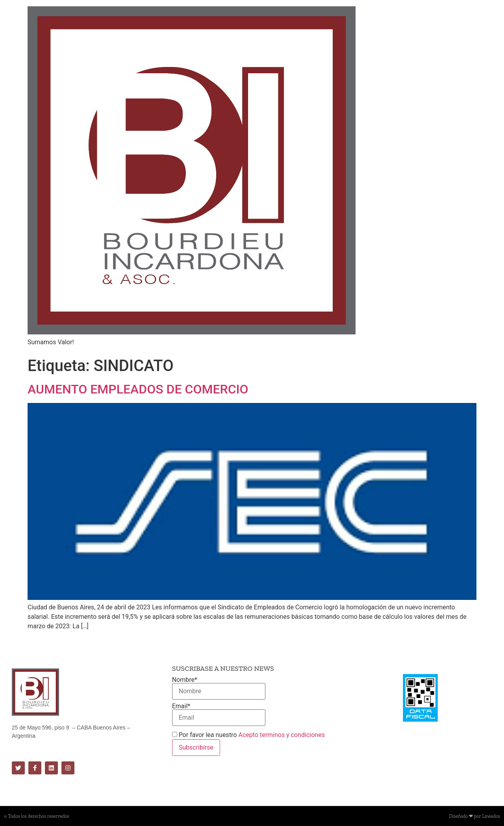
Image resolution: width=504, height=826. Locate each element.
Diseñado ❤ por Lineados (474, 816)
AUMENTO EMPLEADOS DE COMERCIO (138, 389)
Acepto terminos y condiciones (281, 735)
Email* (219, 715)
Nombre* (219, 688)
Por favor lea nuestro (248, 735)
